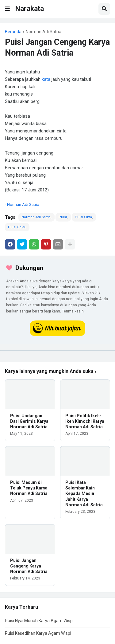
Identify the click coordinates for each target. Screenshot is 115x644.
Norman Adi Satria (44, 32)
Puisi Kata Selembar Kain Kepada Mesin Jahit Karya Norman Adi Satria (84, 494)
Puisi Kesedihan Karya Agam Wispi (38, 633)
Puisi (63, 217)
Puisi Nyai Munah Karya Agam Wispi (39, 621)
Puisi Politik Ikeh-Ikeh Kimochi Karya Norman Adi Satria (85, 421)
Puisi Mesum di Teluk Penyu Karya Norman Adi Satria (29, 488)
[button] (7, 9)
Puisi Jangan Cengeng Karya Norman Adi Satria (29, 566)
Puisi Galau (17, 227)
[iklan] (57, 351)
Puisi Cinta (83, 217)
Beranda (13, 32)
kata (46, 79)
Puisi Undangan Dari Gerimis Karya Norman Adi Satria (29, 421)
